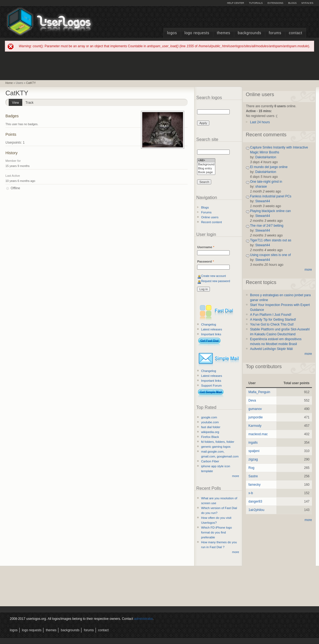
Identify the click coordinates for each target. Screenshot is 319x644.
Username (206, 247)
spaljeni (254, 451)
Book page (206, 173)
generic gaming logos (216, 447)
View (17, 102)
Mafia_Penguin (259, 392)
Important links (211, 334)
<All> (206, 161)
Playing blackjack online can (270, 211)
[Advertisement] (160, 65)
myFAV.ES (307, 3)
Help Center (236, 3)
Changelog (209, 324)
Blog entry (206, 169)
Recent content (212, 222)
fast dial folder (211, 427)
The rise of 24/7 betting (267, 226)
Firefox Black (210, 437)
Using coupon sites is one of (270, 255)
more (236, 476)
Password (205, 261)
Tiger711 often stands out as (271, 240)
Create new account (214, 276)
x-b (251, 493)
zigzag (253, 459)
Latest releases (212, 329)
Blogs (292, 3)
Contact (296, 33)
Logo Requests (197, 33)
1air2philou (256, 510)
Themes (224, 33)
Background (206, 165)
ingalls (253, 443)
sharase (261, 187)
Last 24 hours (260, 122)
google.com (209, 417)
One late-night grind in (266, 182)
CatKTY (31, 83)
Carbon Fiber (210, 461)
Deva (252, 400)
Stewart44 (263, 201)
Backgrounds (250, 33)
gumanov (255, 409)
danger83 (255, 501)
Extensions (275, 3)
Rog (251, 468)
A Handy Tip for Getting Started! (273, 320)
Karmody (255, 426)
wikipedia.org (210, 432)
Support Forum (211, 386)
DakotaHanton (266, 157)
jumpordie (256, 417)
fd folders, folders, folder (218, 442)
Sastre (253, 476)
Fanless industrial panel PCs (271, 196)
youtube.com (210, 422)
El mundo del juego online (269, 167)
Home (9, 83)
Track (30, 103)
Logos (172, 33)
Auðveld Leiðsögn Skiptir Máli (271, 349)
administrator (143, 619)
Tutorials (256, 3)
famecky (255, 485)
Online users (210, 217)
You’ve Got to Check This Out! (272, 324)
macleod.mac (258, 434)
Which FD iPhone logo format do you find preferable (217, 532)
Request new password (216, 281)
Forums (275, 33)
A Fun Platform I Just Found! (271, 315)
